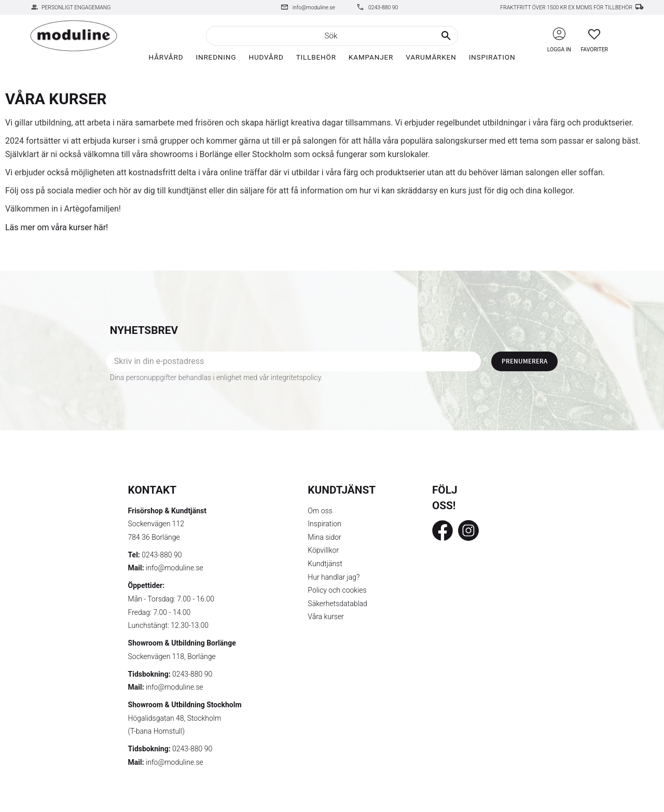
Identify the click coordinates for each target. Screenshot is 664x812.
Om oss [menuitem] (320, 511)
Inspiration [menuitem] (492, 57)
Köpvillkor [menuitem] (323, 550)
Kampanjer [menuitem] (371, 57)
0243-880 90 (383, 8)
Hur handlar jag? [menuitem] (334, 577)
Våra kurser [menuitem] (326, 617)
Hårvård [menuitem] (166, 57)
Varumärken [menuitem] (431, 57)
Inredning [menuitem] (216, 57)
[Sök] (446, 36)
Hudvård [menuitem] (266, 57)
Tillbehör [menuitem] (316, 57)
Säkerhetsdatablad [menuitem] (337, 604)
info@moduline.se (314, 8)
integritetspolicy (296, 377)
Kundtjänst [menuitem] (325, 564)
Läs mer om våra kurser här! (57, 227)
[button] (594, 34)
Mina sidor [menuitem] (324, 537)
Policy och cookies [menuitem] (337, 590)
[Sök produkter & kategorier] (332, 36)
